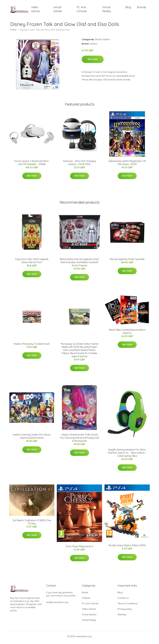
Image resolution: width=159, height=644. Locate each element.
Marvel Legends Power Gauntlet (127, 262)
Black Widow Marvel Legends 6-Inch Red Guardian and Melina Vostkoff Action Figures (79, 265)
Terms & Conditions (128, 606)
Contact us (123, 600)
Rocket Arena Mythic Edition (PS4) (127, 548)
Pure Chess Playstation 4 (79, 549)
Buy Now (93, 62)
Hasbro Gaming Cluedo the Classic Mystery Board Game (32, 439)
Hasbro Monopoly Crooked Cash (32, 346)
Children (86, 600)
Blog (128, 9)
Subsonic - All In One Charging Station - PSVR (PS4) (79, 165)
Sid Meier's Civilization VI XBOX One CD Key (32, 524)
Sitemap (122, 617)
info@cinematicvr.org (57, 605)
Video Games (35, 10)
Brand (98, 42)
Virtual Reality (107, 10)
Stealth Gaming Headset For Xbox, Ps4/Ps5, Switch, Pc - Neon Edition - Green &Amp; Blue (127, 455)
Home (13, 32)
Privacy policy (125, 611)
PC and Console (82, 10)
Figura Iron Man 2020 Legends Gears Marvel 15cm (32, 263)
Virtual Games (58, 10)
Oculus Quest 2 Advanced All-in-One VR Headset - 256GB (32, 165)
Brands (141, 9)
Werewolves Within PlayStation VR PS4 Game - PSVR (127, 165)
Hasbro (106, 42)
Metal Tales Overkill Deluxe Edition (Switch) (127, 334)
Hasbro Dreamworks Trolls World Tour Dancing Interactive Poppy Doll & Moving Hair (79, 440)
